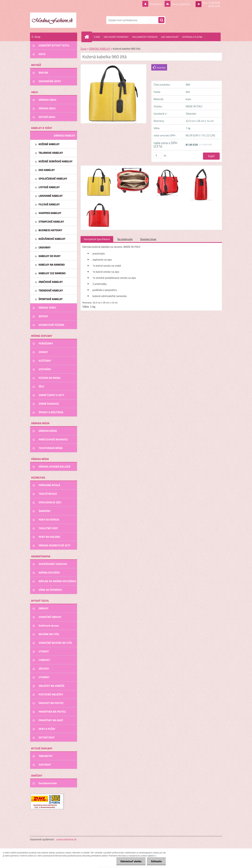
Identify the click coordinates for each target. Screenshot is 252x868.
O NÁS (97, 37)
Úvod (83, 49)
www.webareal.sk (67, 839)
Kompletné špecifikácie (97, 239)
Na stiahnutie (125, 239)
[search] (161, 20)
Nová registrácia (181, 4)
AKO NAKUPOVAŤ (170, 37)
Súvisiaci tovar (148, 239)
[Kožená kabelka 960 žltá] (99, 169)
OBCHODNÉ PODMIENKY (116, 37)
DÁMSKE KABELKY (100, 49)
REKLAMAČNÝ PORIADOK (145, 37)
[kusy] (158, 155)
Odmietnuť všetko (130, 861)
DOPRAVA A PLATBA (192, 37)
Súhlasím (156, 861)
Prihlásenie (156, 4)
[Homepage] (88, 37)
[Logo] (53, 20)
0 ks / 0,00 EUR (211, 3)
